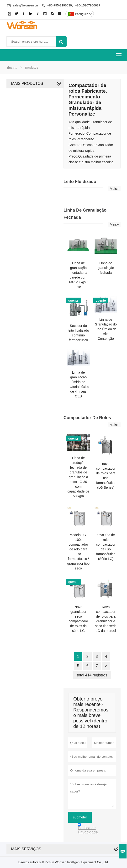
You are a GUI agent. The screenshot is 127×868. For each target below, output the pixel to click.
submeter (80, 817)
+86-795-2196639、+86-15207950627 (74, 5)
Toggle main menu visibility (119, 54)
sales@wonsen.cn (25, 5)
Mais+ (114, 189)
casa (14, 68)
